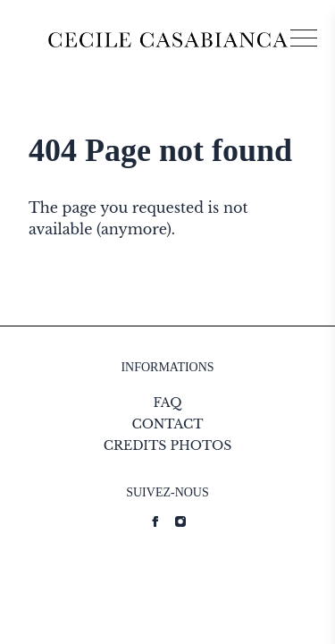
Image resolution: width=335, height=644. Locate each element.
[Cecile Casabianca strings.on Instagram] (180, 521)
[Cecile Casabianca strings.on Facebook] (155, 521)
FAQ (167, 402)
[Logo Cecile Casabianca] (168, 40)
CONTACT (167, 424)
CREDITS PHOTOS (168, 445)
